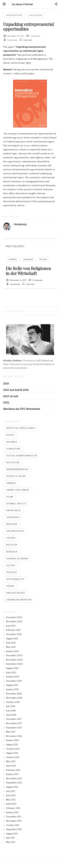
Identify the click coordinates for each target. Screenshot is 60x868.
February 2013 (13, 770)
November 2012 (14, 779)
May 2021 (11, 647)
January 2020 (13, 677)
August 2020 (12, 668)
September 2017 (14, 728)
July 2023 (11, 626)
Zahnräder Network (19, 600)
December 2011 (14, 817)
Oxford (11, 538)
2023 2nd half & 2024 (16, 390)
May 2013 (11, 761)
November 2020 (14, 660)
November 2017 (14, 723)
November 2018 (14, 698)
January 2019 (12, 689)
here (28, 63)
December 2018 (14, 694)
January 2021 (12, 651)
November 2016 (14, 736)
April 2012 (11, 804)
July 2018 (11, 706)
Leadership (28, 259)
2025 (6, 384)
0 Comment (35, 36)
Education (13, 463)
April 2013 (11, 766)
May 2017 (11, 732)
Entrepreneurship (14, 15)
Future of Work (16, 476)
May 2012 (11, 800)
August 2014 (12, 753)
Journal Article (16, 504)
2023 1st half (11, 396)
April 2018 (11, 715)
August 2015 (12, 745)
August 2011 (12, 834)
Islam (10, 497)
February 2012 (13, 808)
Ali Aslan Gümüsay (22, 4)
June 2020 (11, 673)
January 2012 (12, 812)
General (11, 483)
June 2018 (11, 711)
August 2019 (12, 685)
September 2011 (14, 829)
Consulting (13, 449)
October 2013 (13, 757)
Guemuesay (12, 40)
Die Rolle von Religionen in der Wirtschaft (28, 271)
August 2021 (12, 639)
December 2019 (14, 681)
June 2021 (11, 643)
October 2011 (13, 825)
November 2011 (14, 821)
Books (10, 435)
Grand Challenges (18, 490)
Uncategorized (36, 15)
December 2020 (14, 655)
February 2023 (13, 630)
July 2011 (10, 838)
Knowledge (13, 511)
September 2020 (14, 664)
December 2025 (14, 617)
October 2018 (13, 702)
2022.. (6, 403)
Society (11, 565)
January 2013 (12, 774)
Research (12, 552)
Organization (15, 531)
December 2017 (14, 719)
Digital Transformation (22, 456)
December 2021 (14, 634)
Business (13, 259)
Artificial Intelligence (21, 428)
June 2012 (11, 795)
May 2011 (11, 842)
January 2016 (12, 740)
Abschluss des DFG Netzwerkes (22, 409)
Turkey (10, 586)
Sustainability (15, 579)
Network (12, 524)
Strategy (12, 572)
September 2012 (14, 783)
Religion (43, 259)
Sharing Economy (17, 559)
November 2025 (14, 622)
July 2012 (11, 791)
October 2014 (13, 749)
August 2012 (12, 787)
